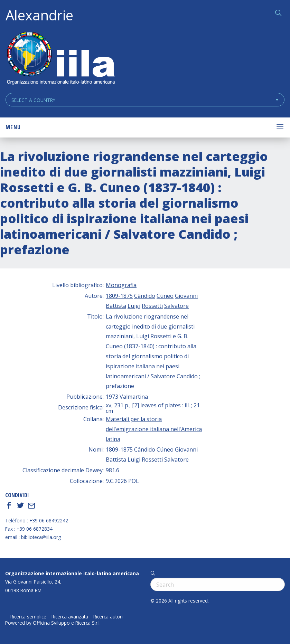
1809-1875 (119, 296)
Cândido (145, 296)
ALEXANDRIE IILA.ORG (60, 59)
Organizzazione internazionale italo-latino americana (72, 573)
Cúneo (165, 296)
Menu (13, 127)
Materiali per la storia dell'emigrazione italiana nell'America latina (154, 429)
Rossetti (152, 306)
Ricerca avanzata (70, 617)
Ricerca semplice (28, 617)
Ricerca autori (108, 617)
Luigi (134, 306)
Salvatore (176, 306)
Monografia (121, 285)
